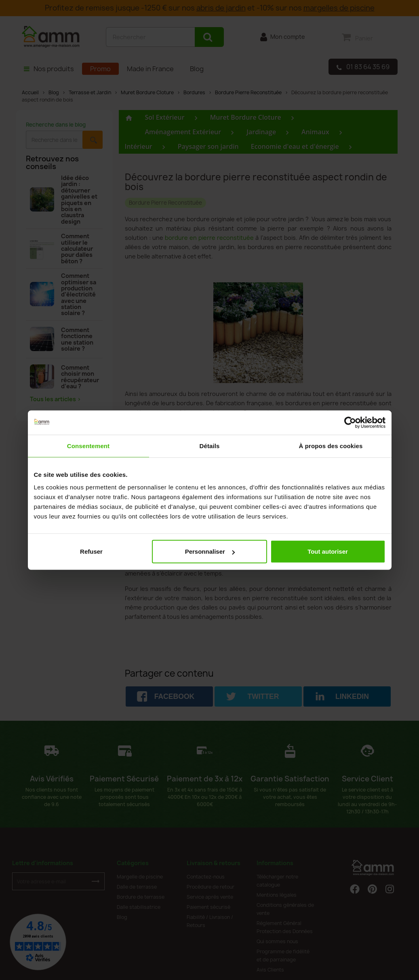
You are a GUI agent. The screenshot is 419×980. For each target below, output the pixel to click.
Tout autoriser (328, 551)
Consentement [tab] (88, 446)
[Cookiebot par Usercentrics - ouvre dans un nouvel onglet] (350, 422)
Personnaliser (210, 551)
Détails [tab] (210, 446)
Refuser (91, 551)
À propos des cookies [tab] (331, 446)
